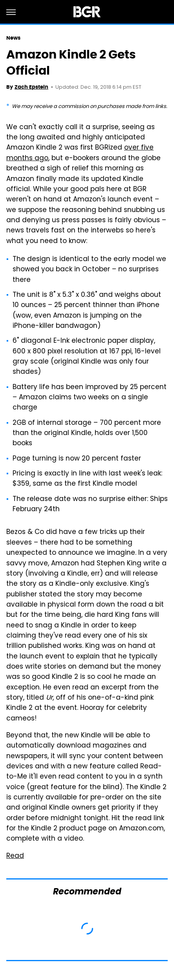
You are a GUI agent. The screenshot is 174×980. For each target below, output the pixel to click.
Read (15, 856)
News (13, 38)
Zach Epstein (31, 87)
